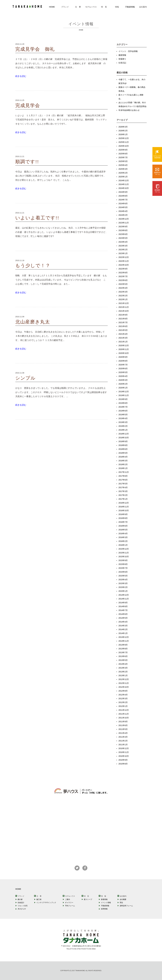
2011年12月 (124, 710)
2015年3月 (123, 583)
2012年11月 (124, 683)
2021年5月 (123, 330)
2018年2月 (123, 464)
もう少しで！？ (33, 266)
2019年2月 (123, 426)
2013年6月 (123, 656)
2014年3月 (123, 626)
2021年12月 (124, 303)
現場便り (122, 59)
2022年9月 (123, 269)
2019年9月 (123, 399)
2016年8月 (123, 518)
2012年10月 (124, 687)
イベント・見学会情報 (128, 51)
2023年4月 (123, 242)
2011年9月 (123, 722)
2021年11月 (124, 307)
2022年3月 (123, 292)
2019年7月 (123, 407)
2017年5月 (123, 484)
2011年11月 (124, 714)
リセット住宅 (23, 906)
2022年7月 (123, 276)
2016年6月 (123, 526)
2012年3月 (123, 699)
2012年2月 (123, 702)
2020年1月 (123, 388)
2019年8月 (123, 403)
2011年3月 (123, 737)
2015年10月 (124, 557)
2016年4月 (123, 534)
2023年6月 (123, 234)
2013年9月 (123, 645)
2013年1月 (123, 675)
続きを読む (21, 76)
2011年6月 (123, 725)
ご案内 (67, 899)
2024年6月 (123, 204)
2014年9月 (123, 603)
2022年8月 (123, 273)
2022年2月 (123, 296)
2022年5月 (123, 284)
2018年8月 (123, 445)
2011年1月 (123, 745)
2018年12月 (124, 434)
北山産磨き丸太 (33, 322)
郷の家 (20, 899)
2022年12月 (124, 257)
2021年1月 (123, 342)
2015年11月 (124, 553)
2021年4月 (123, 334)
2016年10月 (124, 510)
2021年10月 (124, 311)
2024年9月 (123, 192)
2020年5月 (123, 372)
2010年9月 (123, 760)
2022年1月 (123, 299)
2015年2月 (123, 587)
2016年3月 (123, 537)
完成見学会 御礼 (35, 49)
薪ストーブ (88, 899)
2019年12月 (124, 392)
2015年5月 (123, 576)
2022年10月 (124, 265)
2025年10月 (124, 146)
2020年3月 (123, 380)
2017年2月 (123, 495)
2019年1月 (123, 430)
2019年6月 (123, 411)
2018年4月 (123, 457)
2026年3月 (123, 127)
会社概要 (123, 899)
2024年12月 (124, 180)
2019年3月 (123, 422)
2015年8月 (123, 564)
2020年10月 (124, 353)
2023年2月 (123, 250)
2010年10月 (124, 756)
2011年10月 (124, 718)
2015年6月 (123, 572)
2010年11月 (124, 752)
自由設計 (21, 903)
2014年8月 (123, 606)
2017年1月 (123, 499)
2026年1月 (123, 134)
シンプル (25, 378)
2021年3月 (123, 338)
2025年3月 (123, 169)
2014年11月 (124, 599)
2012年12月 (124, 679)
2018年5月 (123, 453)
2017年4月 (123, 487)
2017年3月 (123, 491)
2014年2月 (123, 629)
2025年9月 (123, 150)
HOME (52, 7)
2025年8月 (123, 154)
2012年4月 (123, 695)
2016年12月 (124, 503)
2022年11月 (124, 261)
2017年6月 (123, 480)
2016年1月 (123, 545)
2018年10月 (124, 438)
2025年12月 (124, 138)
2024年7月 (123, 200)
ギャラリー (69, 903)
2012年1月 (123, 706)
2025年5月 (123, 161)
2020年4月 (123, 376)
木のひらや (22, 909)
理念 (121, 903)
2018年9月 (123, 441)
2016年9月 (123, 514)
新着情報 (104, 899)
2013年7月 (123, 652)
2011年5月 (123, 729)
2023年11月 (124, 223)
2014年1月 (123, 633)
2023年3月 (123, 246)
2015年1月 (123, 591)
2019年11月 (124, 395)
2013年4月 (123, 664)
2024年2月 (123, 215)
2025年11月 (124, 142)
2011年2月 (123, 741)
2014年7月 (123, 610)
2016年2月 (123, 541)
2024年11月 (124, 184)
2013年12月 (124, 637)
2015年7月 (123, 568)
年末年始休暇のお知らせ (129, 110)
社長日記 (122, 63)
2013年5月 (123, 660)
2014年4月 (123, 622)
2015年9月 (123, 560)
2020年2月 (123, 384)
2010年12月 (124, 748)
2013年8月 (123, 649)
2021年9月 (123, 315)
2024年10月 (124, 188)
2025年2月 (123, 173)
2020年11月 (124, 349)
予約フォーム (70, 906)
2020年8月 (123, 361)
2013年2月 (123, 672)
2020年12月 (124, 345)
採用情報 (104, 909)
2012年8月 (123, 691)
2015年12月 (124, 549)
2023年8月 (123, 230)
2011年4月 (123, 733)
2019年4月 (123, 418)
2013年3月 (123, 668)
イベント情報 (106, 903)
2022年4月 (123, 288)
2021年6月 (123, 326)
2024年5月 (123, 207)
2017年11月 (124, 472)
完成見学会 (28, 105)
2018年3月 (123, 461)
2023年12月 (124, 219)
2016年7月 (123, 522)
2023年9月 (123, 227)
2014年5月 (123, 618)
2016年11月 (124, 507)
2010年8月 (123, 764)
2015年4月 (123, 580)
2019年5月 (123, 415)
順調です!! (27, 162)
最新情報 (122, 55)
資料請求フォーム (126, 906)
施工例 (39, 899)
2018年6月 (123, 449)
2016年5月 (123, 530)
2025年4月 (123, 165)
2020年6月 (123, 369)
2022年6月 (123, 280)
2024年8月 (123, 196)
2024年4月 (123, 211)
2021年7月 (123, 322)
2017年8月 (123, 476)
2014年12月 (124, 595)
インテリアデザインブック (46, 903)
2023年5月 (123, 238)
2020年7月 (123, 365)
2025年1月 (123, 177)
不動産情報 (130, 7)
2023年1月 (123, 253)
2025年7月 (123, 157)
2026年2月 (123, 131)
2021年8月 (123, 319)
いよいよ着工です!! (37, 218)
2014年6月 (123, 614)
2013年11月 (124, 641)
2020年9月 (123, 357)
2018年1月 (123, 468)
